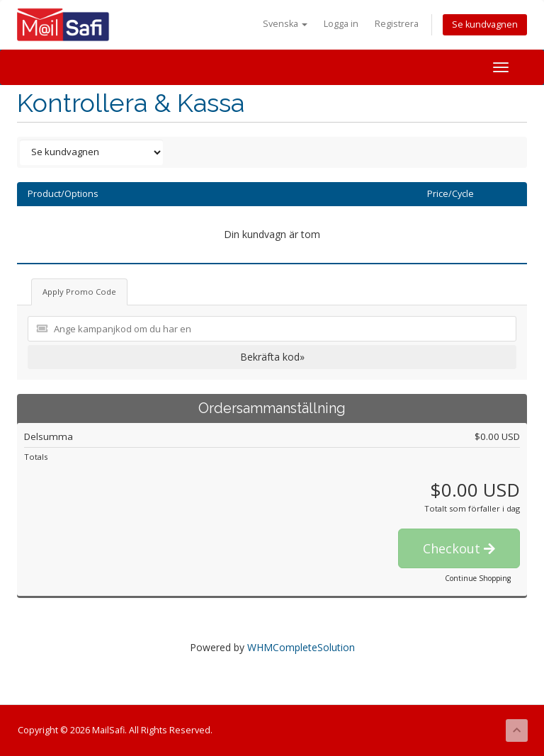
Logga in (341, 24)
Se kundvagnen (485, 24)
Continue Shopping (478, 578)
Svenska (285, 24)
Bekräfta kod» (272, 357)
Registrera (397, 24)
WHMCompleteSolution (301, 647)
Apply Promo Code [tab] (79, 292)
